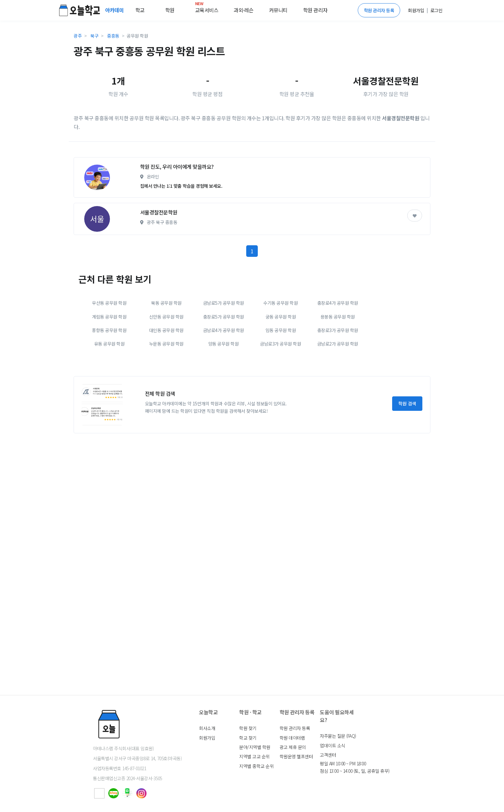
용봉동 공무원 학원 (338, 376)
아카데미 (115, 10)
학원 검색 (407, 463)
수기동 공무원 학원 (280, 363)
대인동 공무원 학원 (166, 390)
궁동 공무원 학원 (281, 376)
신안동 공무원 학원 (166, 376)
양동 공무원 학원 (224, 403)
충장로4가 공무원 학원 (338, 363)
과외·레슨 (244, 10)
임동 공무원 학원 (281, 390)
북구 (94, 36)
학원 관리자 (315, 10)
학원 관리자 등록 (379, 10)
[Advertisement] (252, 182)
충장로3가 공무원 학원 (338, 390)
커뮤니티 (278, 10)
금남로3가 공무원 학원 (280, 403)
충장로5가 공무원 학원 (224, 376)
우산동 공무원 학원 (109, 363)
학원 (170, 10)
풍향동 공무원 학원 (109, 390)
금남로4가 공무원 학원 (224, 390)
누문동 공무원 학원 (166, 403)
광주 (78, 36)
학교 (140, 10)
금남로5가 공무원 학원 (224, 363)
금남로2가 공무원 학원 (338, 403)
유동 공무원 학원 (109, 403)
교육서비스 (207, 9)
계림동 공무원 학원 (109, 376)
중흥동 (113, 36)
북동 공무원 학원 (166, 363)
